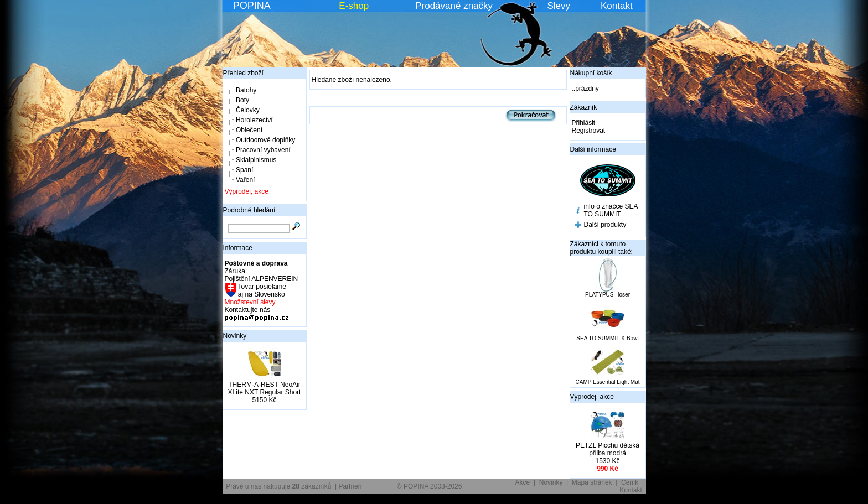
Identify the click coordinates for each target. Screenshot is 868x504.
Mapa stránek (592, 482)
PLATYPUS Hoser (608, 295)
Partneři (350, 486)
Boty (242, 100)
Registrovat (589, 131)
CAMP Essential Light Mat (608, 382)
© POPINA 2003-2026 (430, 486)
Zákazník (584, 107)
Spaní (244, 170)
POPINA (252, 6)
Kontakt (617, 6)
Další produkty (605, 225)
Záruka (235, 271)
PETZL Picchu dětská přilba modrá (608, 449)
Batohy (246, 90)
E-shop (354, 6)
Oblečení (249, 130)
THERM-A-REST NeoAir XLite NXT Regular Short (265, 388)
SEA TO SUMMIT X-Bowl (607, 338)
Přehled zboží (243, 73)
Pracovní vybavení (263, 150)
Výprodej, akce (247, 191)
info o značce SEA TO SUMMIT (611, 210)
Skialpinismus (256, 160)
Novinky (235, 336)
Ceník (630, 482)
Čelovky (248, 110)
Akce (523, 482)
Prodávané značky (454, 6)
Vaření (245, 180)
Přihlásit (584, 123)
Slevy (559, 6)
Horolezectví (254, 120)
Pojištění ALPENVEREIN (262, 279)
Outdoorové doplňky (265, 140)
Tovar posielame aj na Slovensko (262, 290)
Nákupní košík (591, 73)
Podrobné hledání (249, 210)
